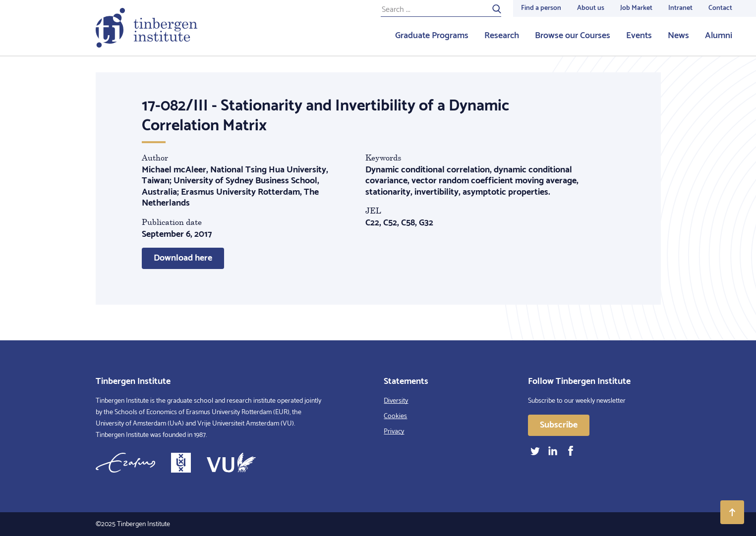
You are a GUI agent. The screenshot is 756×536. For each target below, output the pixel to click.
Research (502, 36)
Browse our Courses (573, 36)
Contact (720, 8)
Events (639, 36)
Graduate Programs (432, 36)
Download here (183, 258)
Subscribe (559, 425)
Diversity (396, 401)
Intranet (680, 8)
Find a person (541, 8)
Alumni (719, 36)
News (678, 36)
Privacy (394, 432)
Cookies (395, 416)
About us (591, 8)
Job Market (636, 8)
